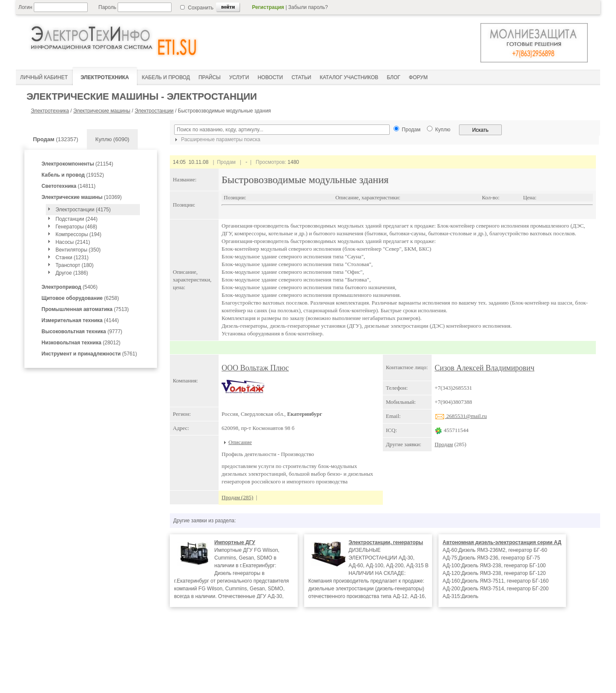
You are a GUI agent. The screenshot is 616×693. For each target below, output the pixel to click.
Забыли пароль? (308, 7)
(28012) (81, 343)
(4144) (80, 320)
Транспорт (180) (75, 265)
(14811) (68, 186)
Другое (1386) (72, 273)
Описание (240, 442)
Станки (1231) (72, 258)
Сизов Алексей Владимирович (484, 368)
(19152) (73, 175)
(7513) (85, 309)
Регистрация (268, 7)
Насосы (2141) (73, 242)
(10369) (81, 197)
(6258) (80, 298)
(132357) (56, 139)
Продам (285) (237, 497)
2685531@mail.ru (461, 416)
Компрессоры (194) (78, 234)
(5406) (70, 287)
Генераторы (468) (76, 227)
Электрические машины (102, 111)
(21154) (77, 164)
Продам (444, 444)
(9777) (82, 332)
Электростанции (154, 111)
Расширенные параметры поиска (216, 139)
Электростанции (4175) (83, 210)
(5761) (89, 354)
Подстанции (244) (77, 219)
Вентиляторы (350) (78, 250)
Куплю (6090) (113, 139)
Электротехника (50, 111)
